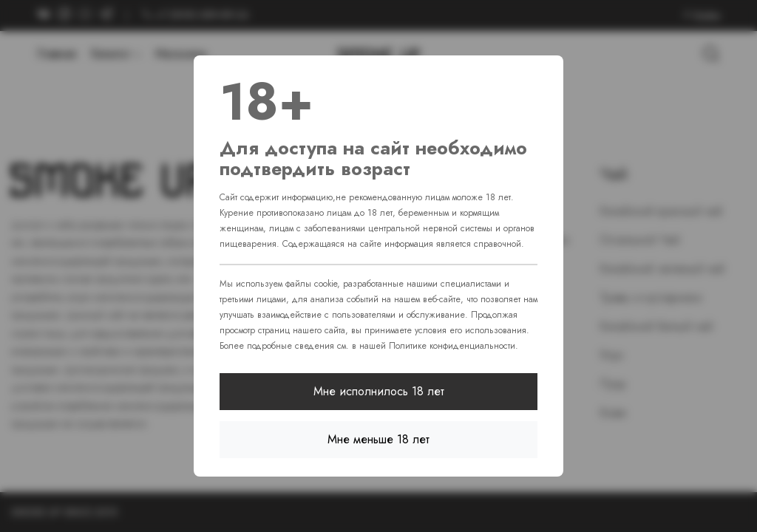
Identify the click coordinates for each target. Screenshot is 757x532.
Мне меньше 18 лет (378, 439)
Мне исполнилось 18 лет (379, 391)
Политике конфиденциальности (452, 346)
